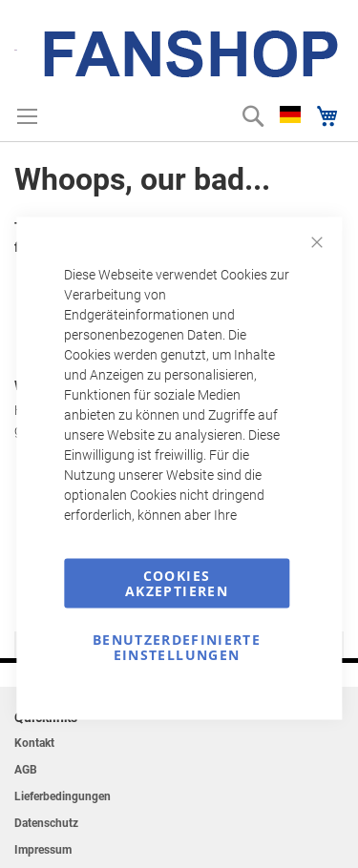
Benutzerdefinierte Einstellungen (177, 647)
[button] (290, 114)
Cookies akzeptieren (177, 583)
